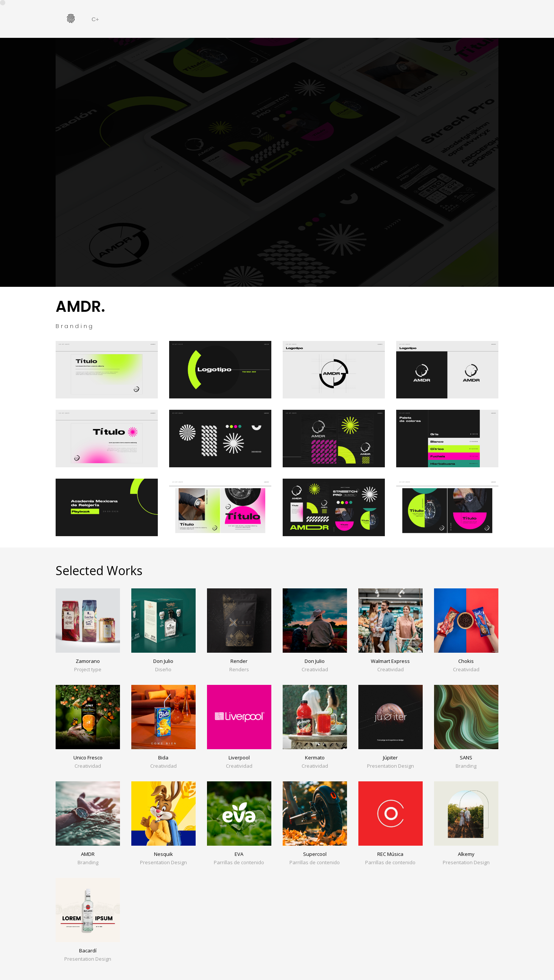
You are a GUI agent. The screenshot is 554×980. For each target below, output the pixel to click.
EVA (239, 854)
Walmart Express (390, 661)
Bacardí (88, 950)
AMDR (88, 854)
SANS (466, 758)
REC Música (390, 854)
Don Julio (163, 661)
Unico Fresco (88, 758)
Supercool (315, 854)
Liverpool (239, 758)
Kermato (315, 758)
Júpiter (390, 758)
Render (239, 661)
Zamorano (88, 661)
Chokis (466, 661)
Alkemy (466, 854)
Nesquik (163, 854)
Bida (163, 758)
